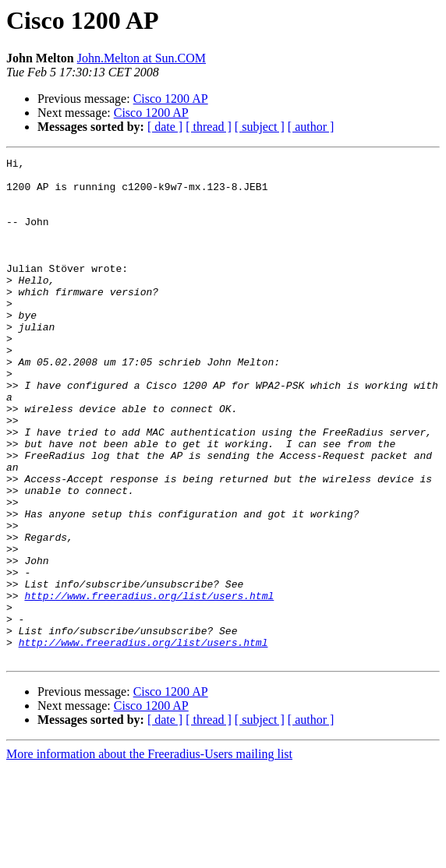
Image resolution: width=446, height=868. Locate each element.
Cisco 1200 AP (171, 99)
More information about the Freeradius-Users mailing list (149, 854)
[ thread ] (209, 127)
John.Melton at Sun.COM (142, 58)
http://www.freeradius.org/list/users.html (149, 684)
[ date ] (165, 127)
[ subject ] (260, 127)
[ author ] (311, 127)
